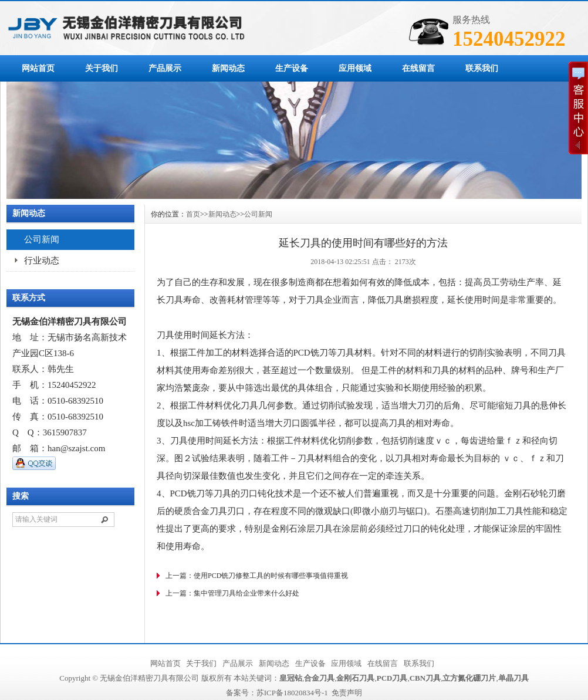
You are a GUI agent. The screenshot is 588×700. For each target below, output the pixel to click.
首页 (193, 214)
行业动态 (42, 261)
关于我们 (102, 68)
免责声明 (347, 693)
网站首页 (38, 68)
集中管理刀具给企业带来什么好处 (246, 593)
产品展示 (165, 68)
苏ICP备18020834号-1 (292, 693)
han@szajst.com (76, 448)
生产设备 (292, 68)
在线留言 (418, 68)
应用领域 (355, 68)
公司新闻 (42, 239)
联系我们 (482, 68)
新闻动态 (228, 68)
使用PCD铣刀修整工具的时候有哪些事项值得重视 (271, 576)
